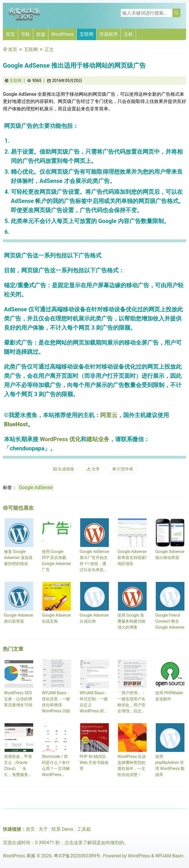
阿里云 (109, 415)
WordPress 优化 (60, 439)
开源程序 (109, 34)
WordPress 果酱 (19, 856)
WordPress (62, 34)
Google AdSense (36, 487)
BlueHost (16, 424)
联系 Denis (62, 829)
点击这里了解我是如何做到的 (94, 843)
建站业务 (98, 439)
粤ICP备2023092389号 (77, 856)
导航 (25, 34)
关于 (43, 829)
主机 (128, 34)
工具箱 (84, 829)
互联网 (86, 34)
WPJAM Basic (169, 856)
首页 (10, 34)
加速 (41, 34)
